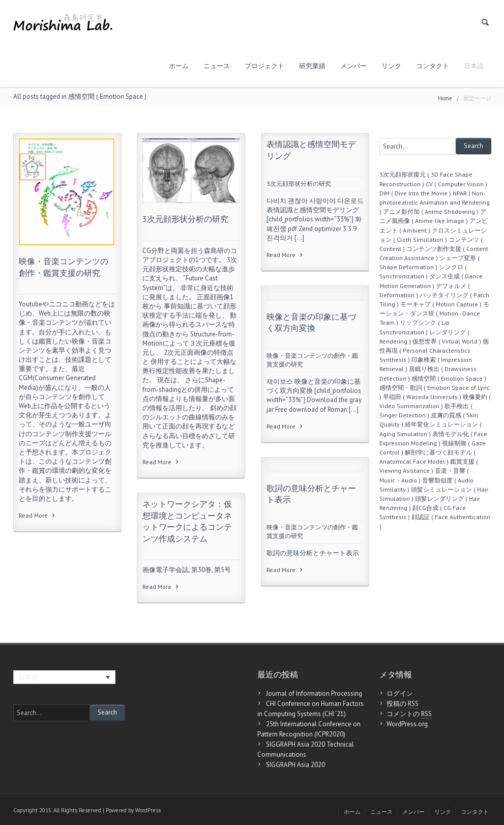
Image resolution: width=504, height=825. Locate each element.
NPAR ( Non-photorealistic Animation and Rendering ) (435, 202)
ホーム (179, 66)
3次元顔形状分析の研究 (185, 219)
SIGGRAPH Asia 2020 (295, 765)
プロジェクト (264, 66)
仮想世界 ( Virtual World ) (447, 341)
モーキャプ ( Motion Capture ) (441, 304)
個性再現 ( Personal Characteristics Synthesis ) (434, 350)
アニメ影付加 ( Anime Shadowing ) (431, 211)
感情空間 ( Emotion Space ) (449, 378)
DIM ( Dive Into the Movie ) (415, 193)
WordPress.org (407, 724)
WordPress (148, 810)
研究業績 (312, 66)
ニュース (217, 66)
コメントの (409, 714)
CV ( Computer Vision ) (456, 184)
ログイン (400, 693)
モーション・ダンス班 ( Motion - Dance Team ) (434, 313)
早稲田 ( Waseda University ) (422, 397)
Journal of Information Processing (314, 693)
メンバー (353, 66)
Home (445, 98)
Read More (38, 515)
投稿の (403, 704)
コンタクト (433, 66)
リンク (391, 66)
